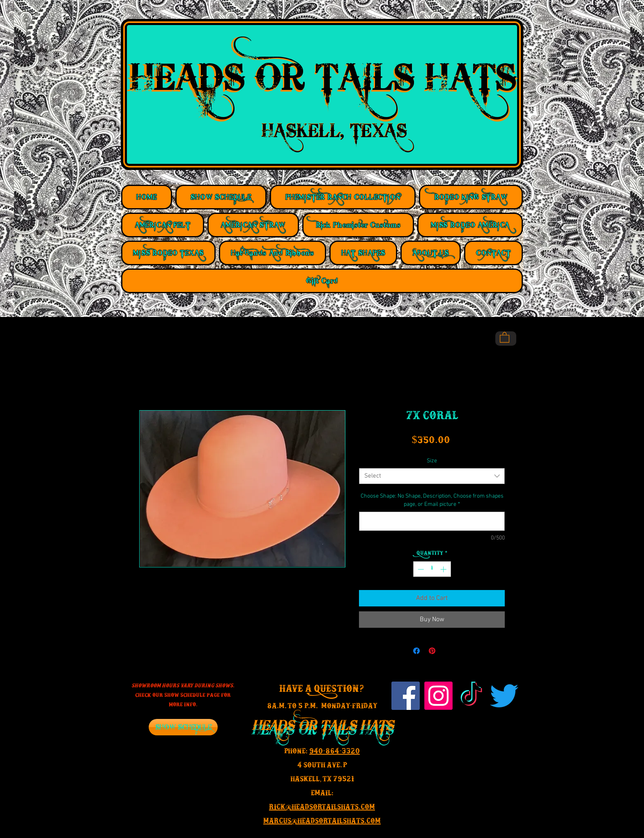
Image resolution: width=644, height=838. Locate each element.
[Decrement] (420, 569)
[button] (505, 337)
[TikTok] (471, 696)
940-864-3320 (335, 753)
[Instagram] (438, 696)
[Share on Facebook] (416, 651)
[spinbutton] (432, 569)
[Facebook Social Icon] (406, 696)
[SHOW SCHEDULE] (183, 727)
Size (432, 461)
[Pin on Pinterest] (432, 651)
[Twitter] (504, 696)
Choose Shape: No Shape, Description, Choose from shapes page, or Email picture (432, 500)
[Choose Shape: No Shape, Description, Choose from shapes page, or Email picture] (432, 521)
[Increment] (444, 569)
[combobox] (432, 476)
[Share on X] (448, 651)
